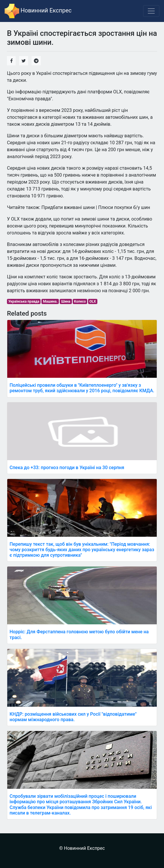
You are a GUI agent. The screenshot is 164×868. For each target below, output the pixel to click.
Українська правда (24, 301)
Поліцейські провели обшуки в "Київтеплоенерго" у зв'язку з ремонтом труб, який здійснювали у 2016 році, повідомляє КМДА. (82, 388)
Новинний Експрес (38, 11)
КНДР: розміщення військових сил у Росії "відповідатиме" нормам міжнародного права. (73, 717)
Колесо (80, 301)
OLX (93, 301)
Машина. (50, 301)
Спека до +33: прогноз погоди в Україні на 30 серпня (67, 468)
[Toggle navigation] (151, 11)
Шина (66, 301)
